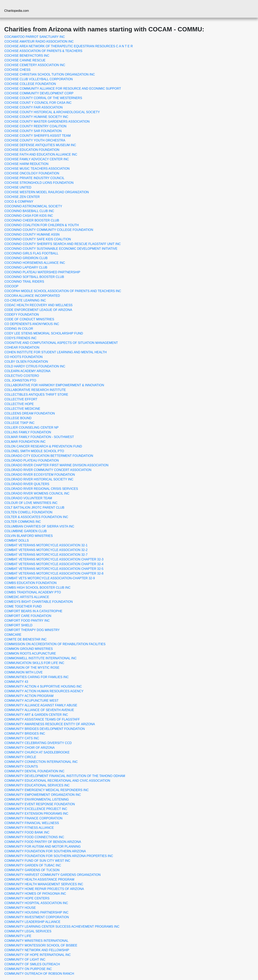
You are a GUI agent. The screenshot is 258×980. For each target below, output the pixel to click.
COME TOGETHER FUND (23, 606)
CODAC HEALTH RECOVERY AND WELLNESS (39, 305)
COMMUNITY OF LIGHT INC (25, 960)
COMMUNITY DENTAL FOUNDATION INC (34, 771)
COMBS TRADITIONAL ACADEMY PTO (33, 592)
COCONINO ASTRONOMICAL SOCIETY (33, 206)
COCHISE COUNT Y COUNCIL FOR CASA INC (38, 103)
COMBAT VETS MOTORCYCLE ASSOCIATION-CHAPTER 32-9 (50, 578)
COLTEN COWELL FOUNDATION (28, 512)
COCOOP (11, 286)
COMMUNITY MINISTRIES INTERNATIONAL (37, 941)
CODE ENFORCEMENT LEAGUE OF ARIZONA (38, 310)
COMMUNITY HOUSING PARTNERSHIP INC (37, 912)
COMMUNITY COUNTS (21, 766)
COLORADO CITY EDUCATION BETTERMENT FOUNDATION (49, 456)
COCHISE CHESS (17, 70)
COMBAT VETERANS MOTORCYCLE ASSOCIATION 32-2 (46, 550)
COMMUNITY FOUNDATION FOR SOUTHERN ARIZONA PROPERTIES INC (59, 856)
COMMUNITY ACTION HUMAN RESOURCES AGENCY (44, 691)
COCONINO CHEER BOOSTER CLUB (32, 220)
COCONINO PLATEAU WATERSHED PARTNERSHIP (42, 272)
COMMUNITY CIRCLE (20, 757)
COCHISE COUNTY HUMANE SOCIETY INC (36, 117)
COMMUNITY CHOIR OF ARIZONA (30, 748)
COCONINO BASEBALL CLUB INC (29, 211)
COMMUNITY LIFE (18, 936)
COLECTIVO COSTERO (22, 376)
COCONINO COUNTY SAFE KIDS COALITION (38, 239)
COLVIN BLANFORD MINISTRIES (29, 536)
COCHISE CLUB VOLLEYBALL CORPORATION (39, 79)
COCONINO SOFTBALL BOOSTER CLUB (34, 277)
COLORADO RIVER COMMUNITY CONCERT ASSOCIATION (48, 470)
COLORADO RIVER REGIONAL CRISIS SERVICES (41, 489)
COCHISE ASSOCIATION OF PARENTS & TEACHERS (44, 51)
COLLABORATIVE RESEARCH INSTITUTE (35, 390)
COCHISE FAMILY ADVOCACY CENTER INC (37, 159)
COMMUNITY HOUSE (20, 908)
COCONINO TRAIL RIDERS (24, 282)
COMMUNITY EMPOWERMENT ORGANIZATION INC (43, 795)
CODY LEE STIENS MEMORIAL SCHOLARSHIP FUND (44, 333)
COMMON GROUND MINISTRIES (29, 649)
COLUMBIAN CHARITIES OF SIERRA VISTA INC (39, 526)
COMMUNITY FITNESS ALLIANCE (29, 828)
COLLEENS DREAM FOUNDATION (30, 413)
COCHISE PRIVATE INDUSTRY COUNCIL (35, 178)
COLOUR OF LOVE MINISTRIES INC (31, 503)
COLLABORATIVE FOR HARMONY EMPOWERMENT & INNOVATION (54, 385)
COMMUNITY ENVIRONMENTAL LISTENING (37, 799)
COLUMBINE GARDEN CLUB (26, 531)
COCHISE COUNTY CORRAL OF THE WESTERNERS (43, 98)
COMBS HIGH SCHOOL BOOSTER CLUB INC (38, 588)
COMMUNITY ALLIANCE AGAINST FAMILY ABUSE (41, 705)
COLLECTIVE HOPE (19, 404)
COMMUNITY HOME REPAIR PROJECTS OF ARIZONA (44, 889)
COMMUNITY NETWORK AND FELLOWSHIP (37, 950)
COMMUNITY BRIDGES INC (25, 734)
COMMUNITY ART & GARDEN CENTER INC (36, 715)
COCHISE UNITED (18, 187)
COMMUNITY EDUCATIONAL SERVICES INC (37, 785)
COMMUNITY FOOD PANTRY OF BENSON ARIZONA (43, 842)
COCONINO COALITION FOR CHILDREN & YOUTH (42, 225)
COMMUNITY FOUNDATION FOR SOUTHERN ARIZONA (45, 851)
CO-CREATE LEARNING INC (25, 300)
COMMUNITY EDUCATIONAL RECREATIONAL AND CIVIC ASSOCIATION (57, 781)
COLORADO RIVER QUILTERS (27, 484)
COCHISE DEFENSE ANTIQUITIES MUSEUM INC (40, 145)
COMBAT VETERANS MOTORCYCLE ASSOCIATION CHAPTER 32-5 (54, 569)
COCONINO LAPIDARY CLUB (26, 267)
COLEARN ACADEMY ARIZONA (28, 371)
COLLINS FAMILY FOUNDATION (28, 432)
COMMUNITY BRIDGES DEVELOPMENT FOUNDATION (45, 729)
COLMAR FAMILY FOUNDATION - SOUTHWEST (39, 437)
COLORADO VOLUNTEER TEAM (28, 498)
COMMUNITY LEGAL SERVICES (28, 931)
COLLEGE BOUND (18, 418)
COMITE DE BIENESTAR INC (26, 639)
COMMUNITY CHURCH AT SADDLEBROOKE (37, 752)
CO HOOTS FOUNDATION (24, 357)
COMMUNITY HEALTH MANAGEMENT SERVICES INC (44, 884)
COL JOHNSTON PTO (20, 380)
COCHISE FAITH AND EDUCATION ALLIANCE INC (41, 154)
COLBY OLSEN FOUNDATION (26, 362)
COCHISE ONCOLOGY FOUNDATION (32, 173)
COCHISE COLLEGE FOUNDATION (30, 84)
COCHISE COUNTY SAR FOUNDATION (33, 131)
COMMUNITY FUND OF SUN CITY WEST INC (37, 861)
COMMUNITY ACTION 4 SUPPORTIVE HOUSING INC (43, 686)
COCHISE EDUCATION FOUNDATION (32, 150)
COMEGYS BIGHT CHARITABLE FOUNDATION (39, 602)
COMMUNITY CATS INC (22, 738)
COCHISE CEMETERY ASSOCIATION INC (35, 65)
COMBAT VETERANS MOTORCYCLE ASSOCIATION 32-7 (46, 555)
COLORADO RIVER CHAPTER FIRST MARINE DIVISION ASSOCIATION (56, 465)
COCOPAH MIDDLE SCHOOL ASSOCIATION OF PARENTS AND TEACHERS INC (63, 291)
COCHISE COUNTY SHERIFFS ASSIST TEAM (38, 136)
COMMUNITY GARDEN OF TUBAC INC (33, 865)
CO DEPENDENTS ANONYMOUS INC (32, 324)
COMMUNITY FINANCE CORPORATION (34, 818)
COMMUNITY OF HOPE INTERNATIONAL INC (38, 955)
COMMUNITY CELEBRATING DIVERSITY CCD (38, 743)
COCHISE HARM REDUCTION (27, 164)
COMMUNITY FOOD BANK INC (27, 832)
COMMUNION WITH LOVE (24, 672)
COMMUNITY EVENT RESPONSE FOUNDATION (40, 804)
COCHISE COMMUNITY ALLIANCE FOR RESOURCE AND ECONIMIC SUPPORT (63, 89)
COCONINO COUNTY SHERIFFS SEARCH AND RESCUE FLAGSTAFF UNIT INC (63, 244)
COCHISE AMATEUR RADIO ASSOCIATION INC (39, 41)
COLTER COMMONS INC (23, 522)
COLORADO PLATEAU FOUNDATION (32, 460)
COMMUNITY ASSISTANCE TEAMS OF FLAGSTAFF (42, 719)
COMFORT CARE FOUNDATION (28, 616)
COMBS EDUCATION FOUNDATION (31, 583)
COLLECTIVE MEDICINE (22, 409)
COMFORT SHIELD (19, 625)
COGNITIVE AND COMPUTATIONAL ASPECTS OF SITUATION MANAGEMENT (61, 343)
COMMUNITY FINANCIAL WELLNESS (32, 823)
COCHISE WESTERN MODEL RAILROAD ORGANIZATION (47, 192)
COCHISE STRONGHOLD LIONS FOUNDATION (39, 183)
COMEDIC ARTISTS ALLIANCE (27, 597)
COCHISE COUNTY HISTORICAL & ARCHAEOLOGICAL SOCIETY (52, 112)
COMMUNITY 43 (16, 682)
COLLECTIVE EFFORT (21, 399)
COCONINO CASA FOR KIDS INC (29, 216)
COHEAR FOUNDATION (22, 347)
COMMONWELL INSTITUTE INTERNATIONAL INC (41, 658)
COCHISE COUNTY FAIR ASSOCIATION (34, 107)
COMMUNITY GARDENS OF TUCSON (32, 870)
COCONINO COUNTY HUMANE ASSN (32, 235)
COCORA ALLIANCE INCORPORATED (32, 296)
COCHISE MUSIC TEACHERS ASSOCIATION (37, 169)
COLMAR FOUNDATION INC (25, 442)
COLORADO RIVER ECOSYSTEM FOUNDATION (40, 475)
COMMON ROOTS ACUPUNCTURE (30, 653)
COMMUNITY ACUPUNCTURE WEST (32, 701)
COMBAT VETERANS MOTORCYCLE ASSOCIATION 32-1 (46, 545)
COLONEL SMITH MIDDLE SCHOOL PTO (34, 451)
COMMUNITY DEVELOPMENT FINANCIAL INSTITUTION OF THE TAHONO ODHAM (65, 776)
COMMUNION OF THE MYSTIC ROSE (32, 668)
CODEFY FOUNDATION (22, 315)
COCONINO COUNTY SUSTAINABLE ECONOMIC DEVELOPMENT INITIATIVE (61, 249)
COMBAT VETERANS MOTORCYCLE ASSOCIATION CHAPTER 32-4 (54, 564)
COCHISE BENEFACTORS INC (27, 56)
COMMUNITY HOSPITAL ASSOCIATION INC (36, 903)
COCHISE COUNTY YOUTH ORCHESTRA (35, 140)
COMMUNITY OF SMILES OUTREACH (32, 964)
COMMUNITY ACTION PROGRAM (29, 696)
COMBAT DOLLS (17, 541)
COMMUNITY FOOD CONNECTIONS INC (34, 837)
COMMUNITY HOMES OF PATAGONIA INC (35, 894)
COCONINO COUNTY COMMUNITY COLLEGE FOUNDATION (49, 230)
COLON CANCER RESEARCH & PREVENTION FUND (43, 446)
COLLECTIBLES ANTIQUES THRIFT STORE (36, 395)
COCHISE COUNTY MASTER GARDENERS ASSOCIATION (47, 122)
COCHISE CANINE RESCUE (25, 60)
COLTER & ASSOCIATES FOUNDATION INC (36, 517)
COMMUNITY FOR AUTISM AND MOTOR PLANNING (43, 847)
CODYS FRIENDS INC (21, 338)
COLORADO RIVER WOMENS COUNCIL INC (37, 493)
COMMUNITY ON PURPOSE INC (28, 969)
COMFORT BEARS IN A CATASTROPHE (34, 611)
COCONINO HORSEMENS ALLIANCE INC (35, 263)
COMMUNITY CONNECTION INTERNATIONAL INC (41, 762)
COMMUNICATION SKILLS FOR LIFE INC (34, 663)
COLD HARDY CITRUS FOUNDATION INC (35, 366)
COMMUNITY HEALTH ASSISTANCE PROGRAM (39, 879)
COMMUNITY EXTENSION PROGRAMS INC (36, 814)
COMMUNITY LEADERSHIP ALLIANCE (33, 922)
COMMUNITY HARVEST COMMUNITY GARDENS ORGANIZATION (53, 875)
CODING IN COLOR (19, 329)
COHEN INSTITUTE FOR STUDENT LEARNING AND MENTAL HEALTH (56, 352)
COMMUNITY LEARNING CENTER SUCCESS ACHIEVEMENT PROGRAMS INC (62, 927)
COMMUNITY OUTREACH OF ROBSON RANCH (39, 974)
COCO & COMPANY (19, 202)
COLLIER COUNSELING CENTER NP (32, 428)
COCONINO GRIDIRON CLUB (26, 258)
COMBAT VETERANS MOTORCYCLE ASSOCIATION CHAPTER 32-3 (54, 559)
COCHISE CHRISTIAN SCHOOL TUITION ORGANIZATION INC (50, 74)
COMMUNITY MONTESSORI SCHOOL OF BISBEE (41, 945)
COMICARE (13, 635)
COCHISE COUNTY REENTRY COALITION (36, 126)
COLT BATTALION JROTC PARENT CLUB (34, 508)
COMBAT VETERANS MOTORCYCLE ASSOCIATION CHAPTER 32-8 (54, 573)
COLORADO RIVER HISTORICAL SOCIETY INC (39, 479)
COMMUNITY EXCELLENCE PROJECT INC (36, 809)
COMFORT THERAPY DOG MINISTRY (32, 630)
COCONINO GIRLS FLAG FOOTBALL (32, 253)
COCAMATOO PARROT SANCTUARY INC (35, 37)
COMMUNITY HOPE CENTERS (27, 898)
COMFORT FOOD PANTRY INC (27, 621)
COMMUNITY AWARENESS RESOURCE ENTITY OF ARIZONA (50, 724)
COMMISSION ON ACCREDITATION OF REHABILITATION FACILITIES (55, 644)
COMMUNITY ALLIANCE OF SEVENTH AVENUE (39, 710)
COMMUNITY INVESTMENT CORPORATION (37, 917)
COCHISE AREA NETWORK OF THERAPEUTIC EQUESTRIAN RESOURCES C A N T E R (69, 46)
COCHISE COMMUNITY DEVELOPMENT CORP (39, 93)
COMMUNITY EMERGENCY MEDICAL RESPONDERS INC (47, 790)
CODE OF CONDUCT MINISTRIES (29, 319)
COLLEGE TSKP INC (20, 423)
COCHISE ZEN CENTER (22, 197)
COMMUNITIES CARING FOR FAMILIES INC (37, 677)
